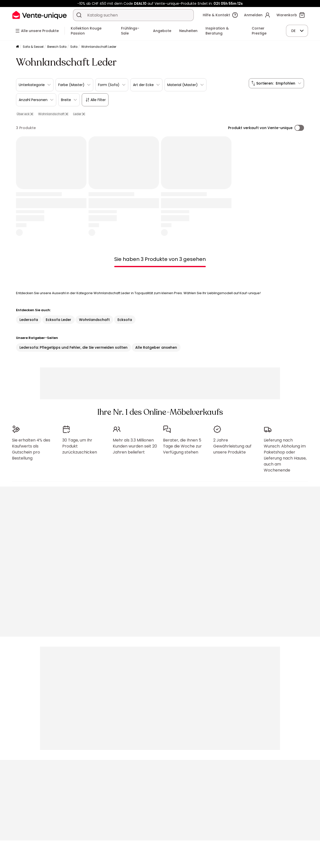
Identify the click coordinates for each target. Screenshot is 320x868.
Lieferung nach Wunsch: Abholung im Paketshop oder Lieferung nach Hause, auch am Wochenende (285, 455)
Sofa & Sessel (33, 47)
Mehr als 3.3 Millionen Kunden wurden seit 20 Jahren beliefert (135, 446)
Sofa (74, 47)
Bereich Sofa (57, 47)
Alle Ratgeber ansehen (156, 347)
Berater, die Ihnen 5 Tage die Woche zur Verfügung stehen (182, 446)
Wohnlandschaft (94, 320)
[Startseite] (17, 47)
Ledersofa (29, 320)
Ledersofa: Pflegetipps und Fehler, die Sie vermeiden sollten (73, 347)
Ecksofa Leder (58, 320)
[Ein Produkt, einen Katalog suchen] (79, 15)
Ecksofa (125, 320)
